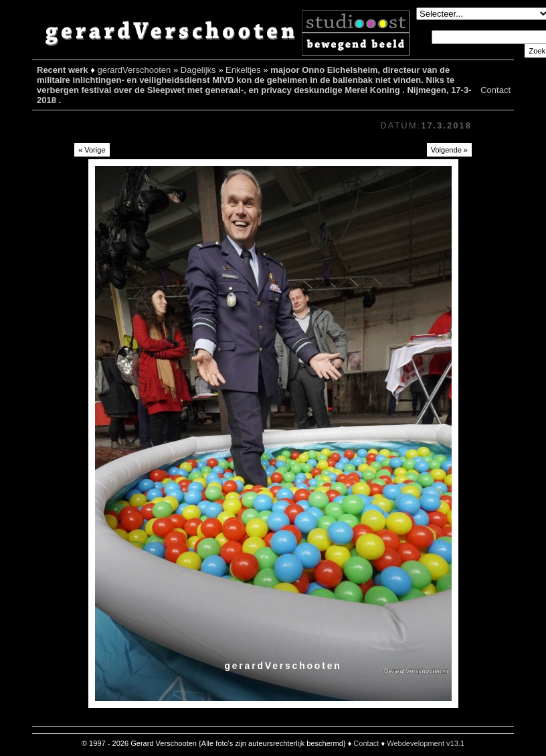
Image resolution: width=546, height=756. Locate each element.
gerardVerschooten (134, 70)
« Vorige (92, 150)
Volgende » (449, 150)
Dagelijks (198, 70)
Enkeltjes (243, 70)
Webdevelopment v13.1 (426, 743)
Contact (495, 90)
